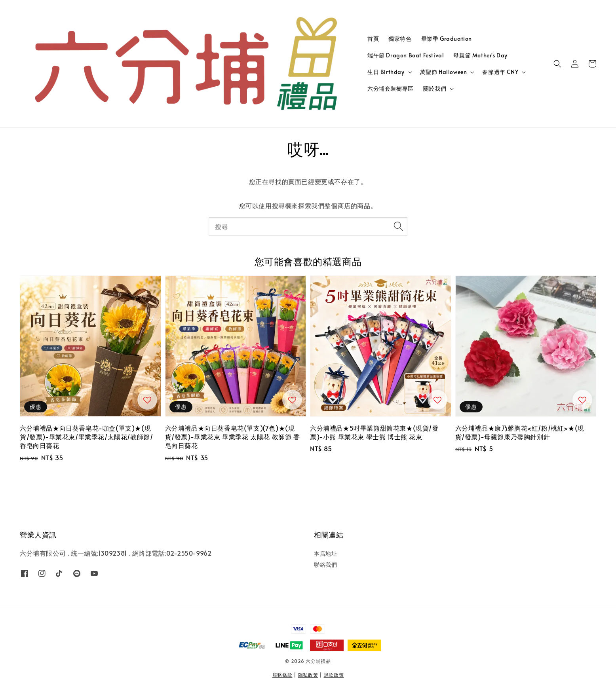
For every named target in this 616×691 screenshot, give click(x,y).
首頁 (373, 39)
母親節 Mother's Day (480, 55)
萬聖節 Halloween (444, 72)
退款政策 (334, 675)
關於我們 (435, 89)
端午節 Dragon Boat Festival (406, 55)
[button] (557, 64)
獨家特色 (400, 39)
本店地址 (325, 554)
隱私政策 (308, 675)
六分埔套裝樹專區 (391, 88)
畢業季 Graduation (447, 39)
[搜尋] (398, 226)
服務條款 (282, 675)
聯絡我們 (325, 565)
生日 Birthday (386, 72)
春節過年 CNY (500, 72)
